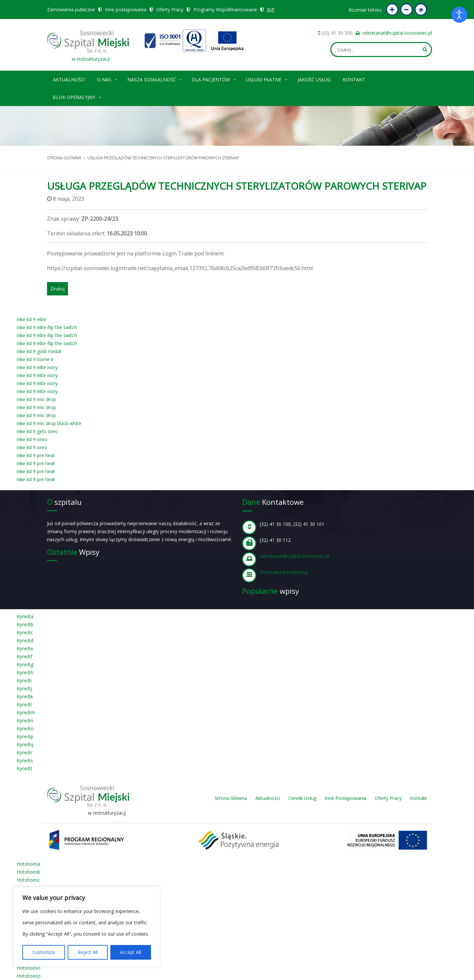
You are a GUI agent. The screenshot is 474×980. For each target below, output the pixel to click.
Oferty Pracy (170, 10)
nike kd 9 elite (31, 319)
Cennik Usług (302, 798)
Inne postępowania (126, 10)
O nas (107, 79)
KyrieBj (24, 688)
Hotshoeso (29, 976)
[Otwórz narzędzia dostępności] (459, 15)
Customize (44, 952)
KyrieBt (24, 768)
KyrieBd (25, 640)
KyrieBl (24, 704)
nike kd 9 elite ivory (37, 367)
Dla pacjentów (214, 79)
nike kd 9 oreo (32, 439)
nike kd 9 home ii (35, 359)
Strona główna (64, 158)
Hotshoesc (28, 880)
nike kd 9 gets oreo (37, 431)
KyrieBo (25, 728)
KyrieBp (25, 736)
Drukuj (57, 289)
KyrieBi (24, 680)
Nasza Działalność (155, 79)
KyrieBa (25, 616)
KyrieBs (25, 760)
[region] (87, 927)
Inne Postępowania (345, 798)
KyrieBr (24, 752)
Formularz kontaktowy (284, 572)
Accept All (130, 952)
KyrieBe (25, 648)
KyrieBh (25, 672)
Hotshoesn (28, 968)
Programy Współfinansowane (225, 10)
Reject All (88, 952)
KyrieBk (25, 696)
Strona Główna (231, 798)
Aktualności (69, 80)
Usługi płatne (267, 79)
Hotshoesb (28, 872)
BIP (271, 10)
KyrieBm (26, 712)
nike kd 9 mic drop (36, 399)
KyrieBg (25, 664)
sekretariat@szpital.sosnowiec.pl (397, 33)
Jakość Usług (314, 80)
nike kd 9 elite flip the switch (47, 327)
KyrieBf (24, 656)
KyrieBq (25, 744)
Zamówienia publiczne (71, 10)
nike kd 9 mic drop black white (49, 423)
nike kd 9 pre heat (36, 455)
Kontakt (354, 80)
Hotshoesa (28, 864)
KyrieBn (25, 720)
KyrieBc (25, 632)
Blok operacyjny (77, 96)
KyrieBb (25, 624)
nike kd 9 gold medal (39, 351)
